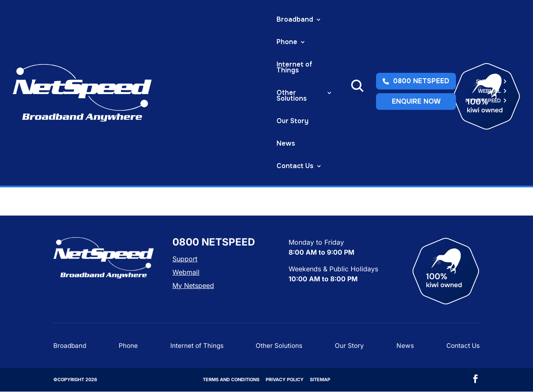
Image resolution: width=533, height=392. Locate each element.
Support (488, 19)
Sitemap (320, 380)
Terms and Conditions (231, 380)
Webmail (489, 29)
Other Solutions (288, 20)
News (147, 43)
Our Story (111, 43)
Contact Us (186, 43)
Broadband (113, 20)
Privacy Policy (285, 380)
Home (61, 75)
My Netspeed (483, 38)
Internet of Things (221, 20)
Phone (161, 20)
